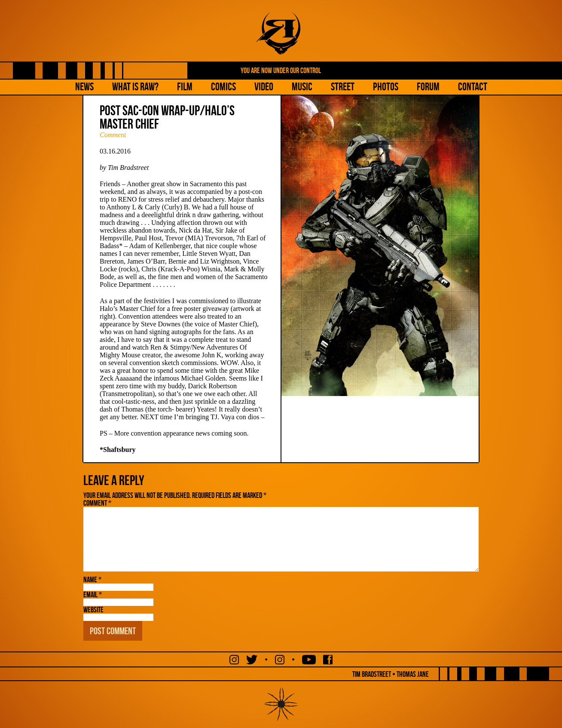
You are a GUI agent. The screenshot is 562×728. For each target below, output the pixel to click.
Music (302, 87)
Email (93, 595)
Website (93, 610)
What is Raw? (135, 87)
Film (185, 87)
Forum (428, 87)
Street (343, 87)
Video (264, 87)
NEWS (84, 87)
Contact (473, 87)
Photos (386, 87)
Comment (113, 135)
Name (92, 580)
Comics (223, 87)
